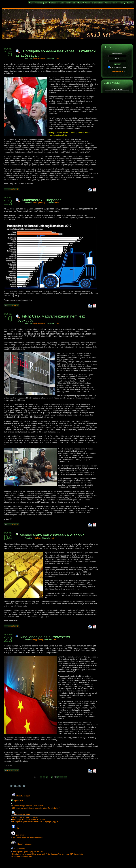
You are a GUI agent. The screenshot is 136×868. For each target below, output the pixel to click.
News (31, 3)
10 (58, 777)
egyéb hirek (37, 538)
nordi (57, 58)
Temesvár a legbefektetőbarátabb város (27, 838)
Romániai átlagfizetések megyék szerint (27, 806)
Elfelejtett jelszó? (117, 71)
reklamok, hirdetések (24, 844)
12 (66, 777)
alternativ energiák (23, 796)
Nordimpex (53, 3)
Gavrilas (130, 3)
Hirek (18, 828)
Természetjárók (41, 3)
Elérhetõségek (97, 3)
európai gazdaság (39, 58)
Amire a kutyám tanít (67, 3)
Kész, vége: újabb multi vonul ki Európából (28, 819)
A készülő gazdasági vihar (22, 856)
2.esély (122, 3)
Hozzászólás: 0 (12, 189)
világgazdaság (38, 640)
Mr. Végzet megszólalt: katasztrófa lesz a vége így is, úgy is (35, 822)
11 (62, 777)
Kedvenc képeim (111, 3)
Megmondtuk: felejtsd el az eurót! (25, 817)
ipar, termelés (21, 835)
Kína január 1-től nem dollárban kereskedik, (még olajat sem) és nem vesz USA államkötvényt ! (49, 854)
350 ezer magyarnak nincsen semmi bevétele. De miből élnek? (36, 808)
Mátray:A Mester (84, 3)
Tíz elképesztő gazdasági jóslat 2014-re (27, 852)
